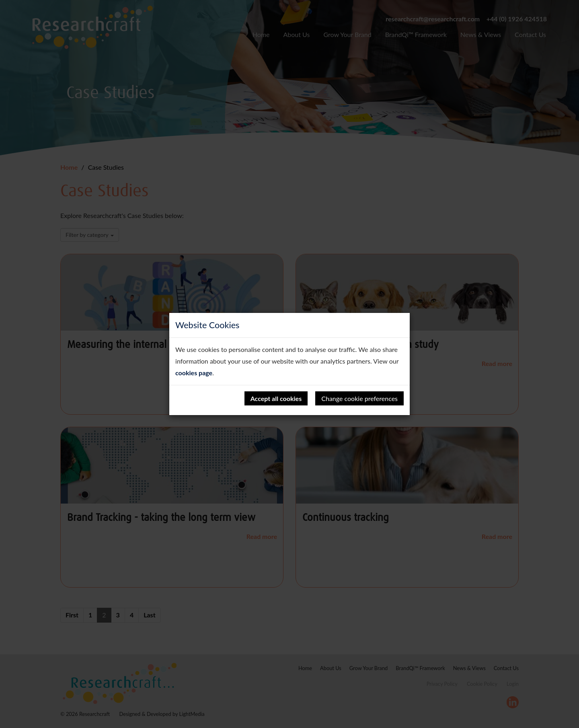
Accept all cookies (276, 398)
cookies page (194, 373)
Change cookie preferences (359, 398)
